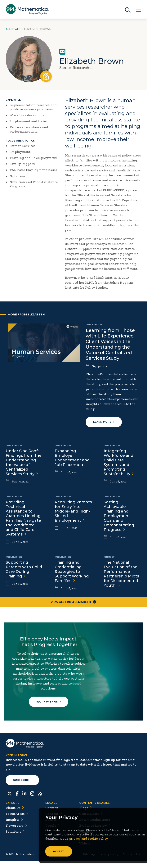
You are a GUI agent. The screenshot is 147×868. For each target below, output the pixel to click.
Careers (53, 814)
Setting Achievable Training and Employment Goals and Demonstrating (119, 516)
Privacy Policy (109, 861)
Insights (14, 826)
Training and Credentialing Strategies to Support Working (72, 572)
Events (53, 826)
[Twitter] (10, 800)
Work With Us (49, 703)
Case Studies (91, 820)
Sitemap (89, 861)
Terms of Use (132, 861)
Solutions (15, 838)
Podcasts (88, 844)
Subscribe (23, 787)
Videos (87, 850)
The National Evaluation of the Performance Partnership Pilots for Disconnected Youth (121, 574)
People (53, 832)
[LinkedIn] (24, 800)
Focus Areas (17, 820)
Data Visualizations (96, 826)
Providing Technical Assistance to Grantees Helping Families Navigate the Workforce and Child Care (23, 518)
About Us (15, 814)
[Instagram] (32, 800)
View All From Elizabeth (73, 602)
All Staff (13, 29)
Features (88, 838)
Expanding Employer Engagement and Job (72, 458)
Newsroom (16, 832)
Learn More (104, 422)
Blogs (85, 814)
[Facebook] (17, 800)
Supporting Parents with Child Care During (24, 569)
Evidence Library (95, 832)
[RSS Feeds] (40, 800)
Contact (54, 820)
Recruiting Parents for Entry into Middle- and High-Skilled (73, 511)
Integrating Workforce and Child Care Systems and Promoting (119, 463)
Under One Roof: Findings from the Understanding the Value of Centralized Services (24, 463)
